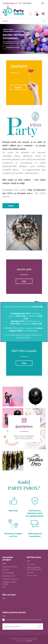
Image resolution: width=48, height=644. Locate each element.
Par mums (31, 564)
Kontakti (30, 572)
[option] (24, 39)
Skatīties (18, 88)
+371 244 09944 (25, 3)
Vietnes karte (32, 576)
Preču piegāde (8, 573)
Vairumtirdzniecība (10, 567)
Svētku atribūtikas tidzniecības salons (34, 568)
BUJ (4, 587)
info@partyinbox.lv (10, 3)
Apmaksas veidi (9, 576)
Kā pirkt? (6, 570)
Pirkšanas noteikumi (10, 579)
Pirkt (24, 281)
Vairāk (11, 206)
